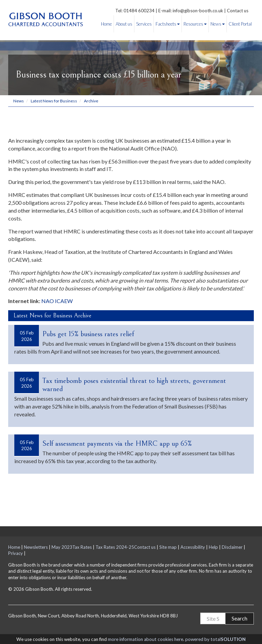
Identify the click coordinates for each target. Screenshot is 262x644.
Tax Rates (82, 547)
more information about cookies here (145, 639)
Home (106, 24)
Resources (195, 24)
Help (213, 547)
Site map (168, 547)
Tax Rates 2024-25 (115, 547)
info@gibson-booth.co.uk (198, 11)
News (218, 24)
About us (124, 24)
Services (144, 24)
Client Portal (240, 24)
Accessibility (193, 547)
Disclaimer (232, 547)
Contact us (238, 11)
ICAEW (64, 301)
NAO (48, 301)
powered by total (215, 639)
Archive (91, 101)
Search (239, 618)
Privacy (16, 553)
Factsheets (168, 24)
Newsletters (36, 547)
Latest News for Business (54, 101)
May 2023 (62, 547)
